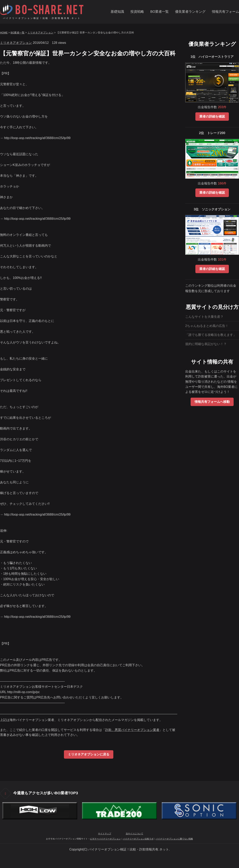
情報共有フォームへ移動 (212, 402)
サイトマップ (105, 834)
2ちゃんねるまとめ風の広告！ (207, 326)
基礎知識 (117, 12)
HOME (4, 33)
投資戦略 (137, 12)
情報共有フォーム (225, 12)
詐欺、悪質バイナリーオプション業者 (132, 730)
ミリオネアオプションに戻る (89, 754)
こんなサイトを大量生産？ (204, 317)
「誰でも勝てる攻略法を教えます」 (211, 335)
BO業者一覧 (160, 12)
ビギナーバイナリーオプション (105, 839)
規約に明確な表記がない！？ (206, 344)
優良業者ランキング (190, 12)
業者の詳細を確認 (212, 116)
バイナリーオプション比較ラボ (138, 839)
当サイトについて (134, 834)
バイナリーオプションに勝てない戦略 (174, 839)
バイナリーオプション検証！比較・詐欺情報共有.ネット (42, 18)
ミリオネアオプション (40, 33)
